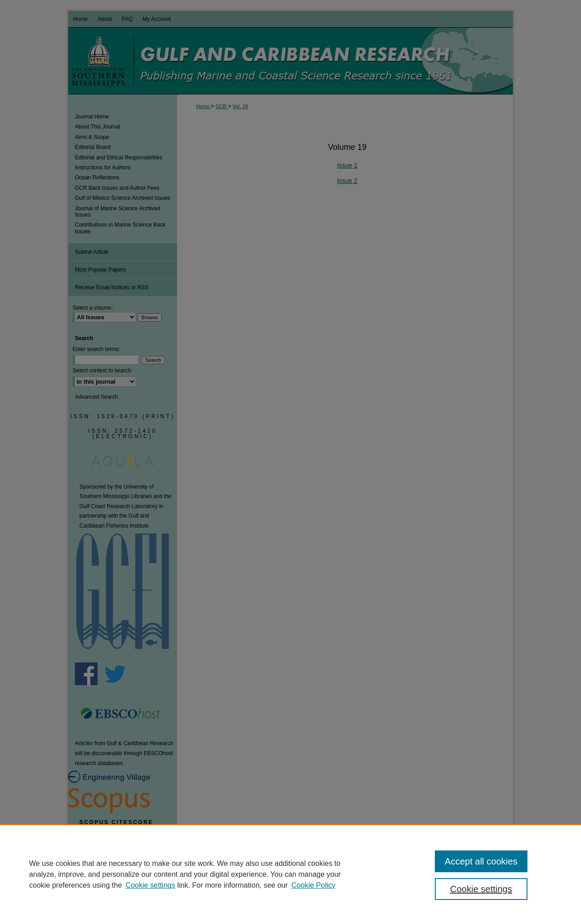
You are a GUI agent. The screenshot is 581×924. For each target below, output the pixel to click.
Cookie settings (150, 885)
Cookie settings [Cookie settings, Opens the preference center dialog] (481, 889)
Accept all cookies (481, 861)
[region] (290, 874)
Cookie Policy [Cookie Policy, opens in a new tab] (313, 885)
